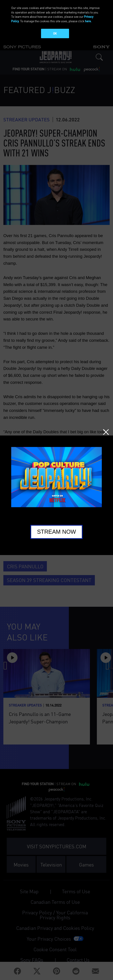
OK (55, 33)
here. (88, 21)
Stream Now (56, 532)
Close (106, 432)
